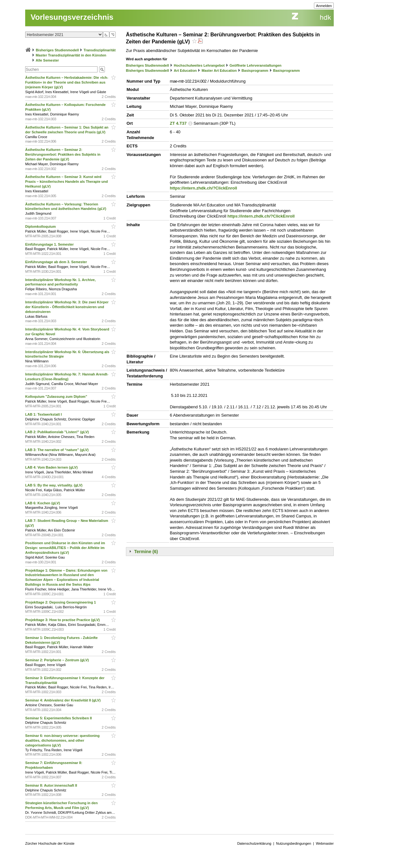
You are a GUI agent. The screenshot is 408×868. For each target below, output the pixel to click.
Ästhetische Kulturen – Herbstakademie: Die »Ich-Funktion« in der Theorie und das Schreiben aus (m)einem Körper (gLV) (67, 82)
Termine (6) (146, 552)
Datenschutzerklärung (254, 843)
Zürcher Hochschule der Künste (50, 843)
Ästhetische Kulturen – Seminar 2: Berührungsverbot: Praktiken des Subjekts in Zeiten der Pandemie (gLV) (63, 154)
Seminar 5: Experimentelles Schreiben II (59, 718)
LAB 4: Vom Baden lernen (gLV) (52, 467)
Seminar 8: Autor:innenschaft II (52, 785)
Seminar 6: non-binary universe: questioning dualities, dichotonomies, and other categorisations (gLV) (62, 740)
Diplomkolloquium (41, 226)
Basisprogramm (255, 70)
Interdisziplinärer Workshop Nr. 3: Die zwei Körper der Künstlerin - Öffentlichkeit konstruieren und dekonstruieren (67, 307)
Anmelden (324, 6)
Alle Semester (47, 60)
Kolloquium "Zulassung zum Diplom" (57, 397)
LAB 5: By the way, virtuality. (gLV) (54, 485)
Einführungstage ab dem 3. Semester (57, 262)
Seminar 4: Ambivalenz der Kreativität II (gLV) (63, 700)
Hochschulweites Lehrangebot (199, 65)
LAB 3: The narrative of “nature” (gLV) (57, 450)
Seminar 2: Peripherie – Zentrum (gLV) (58, 660)
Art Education (185, 70)
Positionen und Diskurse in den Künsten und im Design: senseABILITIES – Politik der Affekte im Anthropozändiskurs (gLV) (65, 548)
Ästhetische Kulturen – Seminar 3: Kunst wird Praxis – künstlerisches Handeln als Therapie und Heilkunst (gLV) (66, 182)
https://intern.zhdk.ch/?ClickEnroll (204, 188)
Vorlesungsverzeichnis (72, 17)
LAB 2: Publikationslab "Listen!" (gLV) (58, 432)
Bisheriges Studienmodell (57, 50)
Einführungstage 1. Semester (50, 244)
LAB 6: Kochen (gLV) (43, 503)
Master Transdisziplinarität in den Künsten (71, 55)
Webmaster (325, 843)
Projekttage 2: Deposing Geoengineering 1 (61, 602)
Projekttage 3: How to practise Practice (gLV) (63, 620)
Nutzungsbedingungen (294, 843)
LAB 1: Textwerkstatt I (44, 414)
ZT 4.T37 (178, 123)
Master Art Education (219, 70)
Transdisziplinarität (99, 50)
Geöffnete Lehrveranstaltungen (255, 65)
